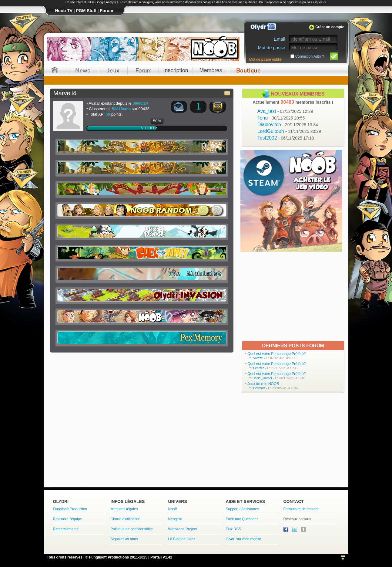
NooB (173, 509)
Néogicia (175, 519)
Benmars (259, 388)
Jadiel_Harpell (263, 378)
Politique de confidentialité (132, 529)
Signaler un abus (124, 539)
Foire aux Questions (242, 519)
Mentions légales (124, 509)
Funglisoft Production (70, 509)
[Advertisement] (292, 296)
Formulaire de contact (301, 509)
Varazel (258, 358)
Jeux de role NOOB (263, 384)
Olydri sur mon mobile (244, 539)
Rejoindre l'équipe (68, 519)
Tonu (281, 118)
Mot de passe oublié (265, 59)
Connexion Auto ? (310, 56)
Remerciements (66, 529)
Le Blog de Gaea (182, 539)
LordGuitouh (289, 131)
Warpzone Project (183, 529)
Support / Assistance (242, 509)
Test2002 (286, 138)
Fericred (259, 368)
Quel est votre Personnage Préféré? (276, 354)
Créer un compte (330, 27)
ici (324, 2)
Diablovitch (288, 125)
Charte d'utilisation (126, 519)
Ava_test (285, 111)
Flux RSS (234, 529)
